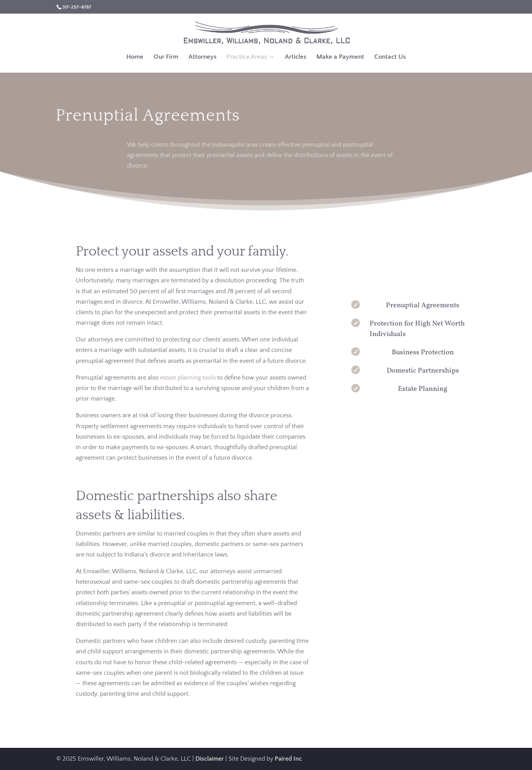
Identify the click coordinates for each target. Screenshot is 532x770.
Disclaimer (210, 759)
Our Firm (166, 57)
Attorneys (202, 57)
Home (135, 57)
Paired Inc (288, 759)
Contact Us (390, 57)
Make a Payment (340, 57)
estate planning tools (188, 378)
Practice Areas (247, 57)
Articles (296, 57)
